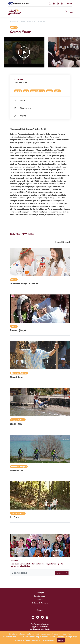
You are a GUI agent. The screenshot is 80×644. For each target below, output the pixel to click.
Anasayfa (14, 21)
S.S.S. (40, 606)
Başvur (40, 599)
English (69, 3)
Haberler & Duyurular (40, 603)
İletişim (40, 610)
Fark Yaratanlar (28, 21)
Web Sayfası (22, 108)
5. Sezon (41, 21)
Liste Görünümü (62, 242)
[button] (24, 52)
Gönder (62, 573)
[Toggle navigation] (71, 12)
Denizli (19, 100)
